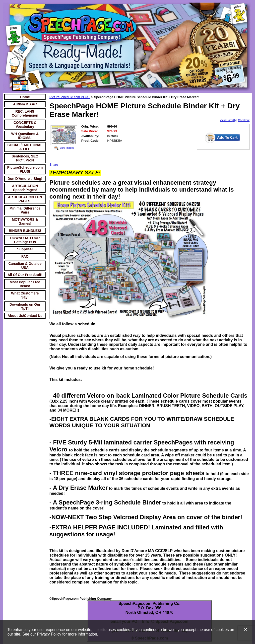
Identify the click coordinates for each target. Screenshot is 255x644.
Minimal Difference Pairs (25, 210)
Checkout (244, 120)
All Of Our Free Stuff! (25, 275)
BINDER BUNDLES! (25, 231)
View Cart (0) (228, 120)
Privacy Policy (49, 634)
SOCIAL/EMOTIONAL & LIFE (25, 147)
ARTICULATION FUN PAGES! (25, 199)
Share (54, 165)
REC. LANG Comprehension (25, 113)
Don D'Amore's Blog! (25, 179)
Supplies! (25, 249)
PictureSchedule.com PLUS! (25, 169)
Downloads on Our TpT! (25, 306)
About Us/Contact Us (25, 316)
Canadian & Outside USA (25, 266)
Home (25, 97)
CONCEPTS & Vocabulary (25, 125)
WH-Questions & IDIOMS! (25, 136)
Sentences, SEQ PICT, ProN (25, 158)
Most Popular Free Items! (25, 284)
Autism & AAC (25, 104)
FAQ (25, 256)
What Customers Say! (25, 295)
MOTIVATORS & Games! (25, 221)
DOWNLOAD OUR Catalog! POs (25, 240)
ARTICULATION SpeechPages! (25, 188)
